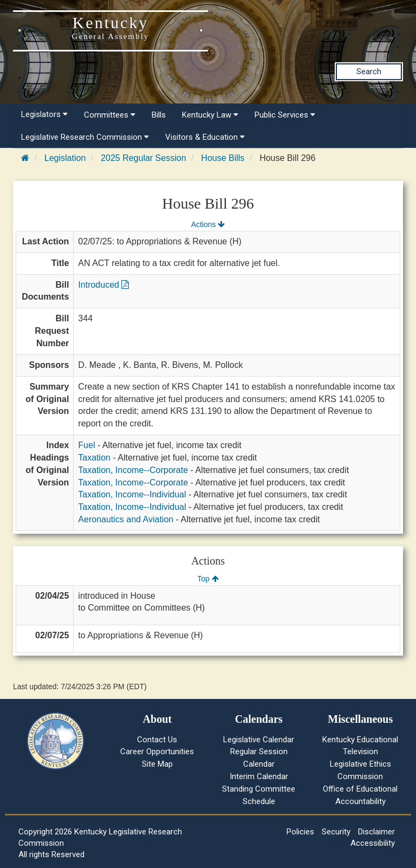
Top (208, 579)
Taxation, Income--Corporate (133, 470)
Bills (159, 115)
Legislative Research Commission (85, 137)
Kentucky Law (210, 115)
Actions (208, 224)
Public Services (285, 115)
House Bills (223, 158)
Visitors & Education (205, 137)
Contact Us (157, 740)
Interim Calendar (259, 776)
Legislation (65, 158)
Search (369, 72)
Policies (300, 832)
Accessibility (373, 843)
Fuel (86, 445)
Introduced (103, 285)
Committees (110, 115)
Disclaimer (376, 832)
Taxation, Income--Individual (132, 494)
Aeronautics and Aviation (126, 519)
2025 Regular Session (143, 158)
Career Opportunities (157, 752)
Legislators (44, 114)
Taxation (94, 458)
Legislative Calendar (259, 740)
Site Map (157, 764)
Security (336, 832)
